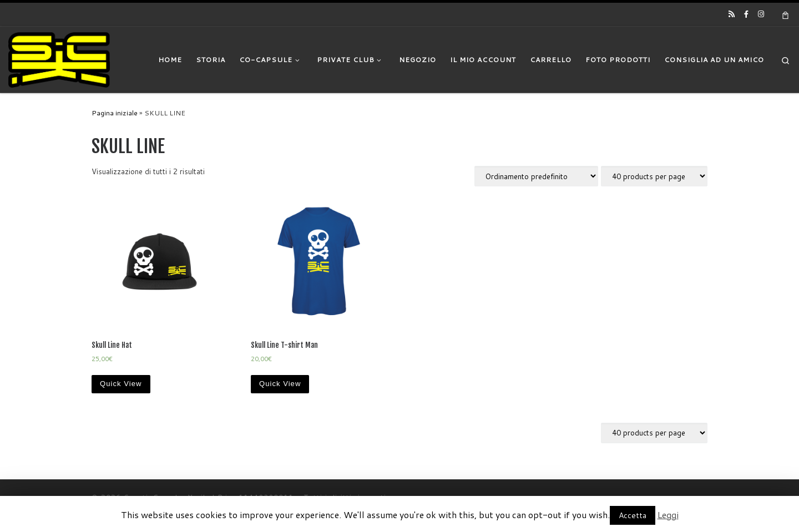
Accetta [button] (633, 515)
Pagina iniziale (115, 113)
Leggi (668, 515)
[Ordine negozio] (536, 176)
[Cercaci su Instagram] (761, 14)
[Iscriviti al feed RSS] (732, 14)
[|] (59, 59)
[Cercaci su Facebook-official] (746, 14)
